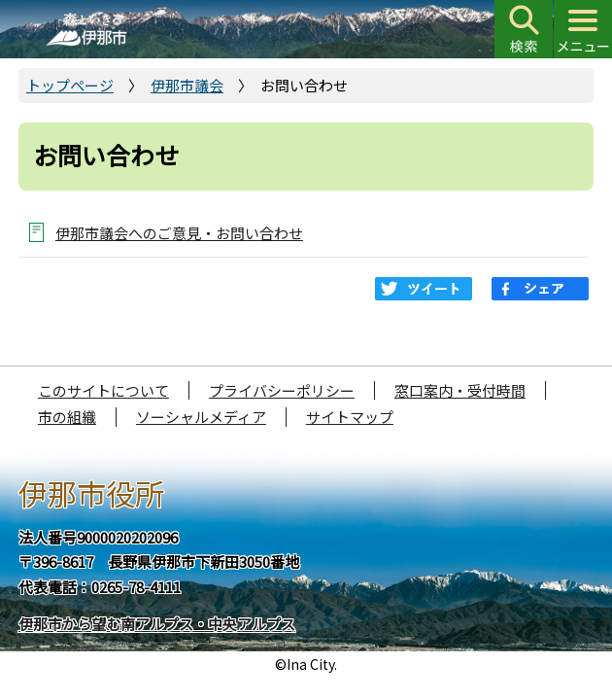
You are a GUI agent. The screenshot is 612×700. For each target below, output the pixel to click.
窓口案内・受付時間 (460, 390)
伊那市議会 (187, 85)
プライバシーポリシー (282, 390)
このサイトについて (103, 390)
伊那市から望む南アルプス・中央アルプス (157, 624)
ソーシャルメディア (201, 417)
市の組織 (67, 417)
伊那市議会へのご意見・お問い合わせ (179, 233)
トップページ (70, 85)
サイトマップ (350, 417)
